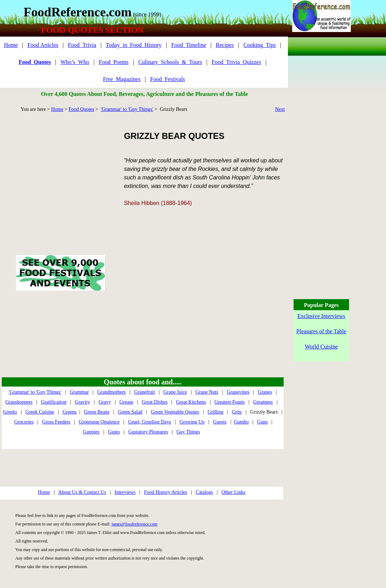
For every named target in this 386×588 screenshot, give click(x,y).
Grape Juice (175, 392)
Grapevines (238, 392)
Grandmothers (112, 392)
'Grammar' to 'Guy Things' (127, 109)
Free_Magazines (122, 79)
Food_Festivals (168, 79)
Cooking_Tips (260, 45)
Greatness (263, 402)
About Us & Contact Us (82, 492)
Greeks (10, 412)
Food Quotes (81, 109)
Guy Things (188, 432)
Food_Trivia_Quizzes (236, 62)
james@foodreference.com (135, 524)
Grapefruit (145, 392)
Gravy (105, 402)
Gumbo (241, 422)
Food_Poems (114, 62)
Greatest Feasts (229, 402)
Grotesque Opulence (99, 422)
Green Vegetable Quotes (175, 412)
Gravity (83, 402)
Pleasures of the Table (321, 331)
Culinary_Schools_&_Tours (170, 62)
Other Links (233, 492)
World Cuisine (321, 347)
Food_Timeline (189, 45)
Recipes (225, 45)
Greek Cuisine (40, 412)
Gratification (54, 402)
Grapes (265, 392)
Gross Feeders (56, 422)
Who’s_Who (75, 62)
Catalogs (204, 492)
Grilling (215, 412)
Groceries (24, 422)
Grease (126, 402)
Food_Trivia (82, 45)
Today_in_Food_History (133, 45)
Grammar (79, 392)
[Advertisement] (60, 176)
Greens (70, 412)
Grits (237, 412)
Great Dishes (155, 402)
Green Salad (130, 412)
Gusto (114, 432)
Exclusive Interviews (321, 316)
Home (11, 45)
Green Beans (97, 412)
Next (280, 109)
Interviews (125, 492)
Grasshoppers (19, 402)
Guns (263, 422)
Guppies (91, 432)
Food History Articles (165, 492)
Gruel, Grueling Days (149, 422)
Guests (220, 422)
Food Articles (43, 45)
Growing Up (192, 422)
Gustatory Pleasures (148, 432)
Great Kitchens (191, 402)
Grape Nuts (207, 392)
